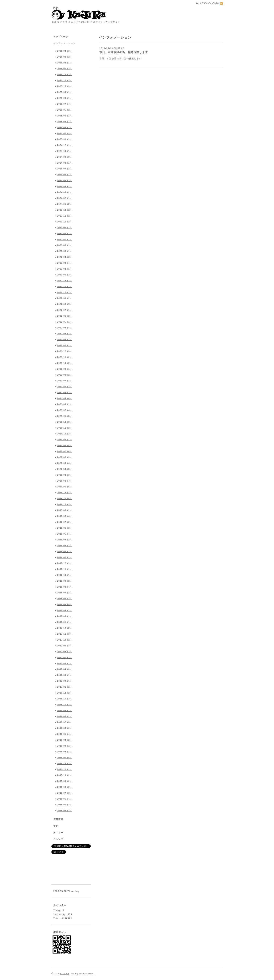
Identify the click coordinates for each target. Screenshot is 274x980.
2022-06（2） (65, 316)
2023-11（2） (65, 216)
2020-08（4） (65, 445)
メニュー (58, 833)
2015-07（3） (65, 793)
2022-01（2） (65, 345)
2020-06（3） (65, 457)
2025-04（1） (65, 122)
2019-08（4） (65, 516)
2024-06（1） (65, 175)
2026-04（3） (65, 51)
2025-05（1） (65, 116)
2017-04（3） (65, 669)
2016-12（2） (65, 693)
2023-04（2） (65, 257)
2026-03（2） (65, 57)
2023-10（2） (65, 222)
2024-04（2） (65, 186)
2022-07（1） (65, 310)
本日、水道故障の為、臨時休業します (124, 52)
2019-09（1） (65, 510)
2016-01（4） (65, 758)
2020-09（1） (65, 440)
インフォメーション (64, 43)
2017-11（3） (65, 634)
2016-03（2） (65, 746)
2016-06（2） (65, 728)
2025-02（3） (65, 133)
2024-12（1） (65, 145)
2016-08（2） (65, 716)
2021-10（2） (65, 363)
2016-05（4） (65, 734)
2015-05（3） (65, 805)
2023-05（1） (65, 251)
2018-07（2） (65, 593)
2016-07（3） (65, 722)
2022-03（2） (65, 334)
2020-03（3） (65, 475)
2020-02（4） (65, 481)
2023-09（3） (65, 228)
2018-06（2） (65, 599)
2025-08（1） (65, 98)
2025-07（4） (65, 104)
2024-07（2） (65, 169)
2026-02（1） (65, 63)
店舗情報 (58, 819)
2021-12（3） (65, 351)
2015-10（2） (65, 775)
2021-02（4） (65, 410)
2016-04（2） (65, 740)
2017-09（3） (65, 646)
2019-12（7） (65, 493)
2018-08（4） (65, 587)
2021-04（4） (65, 398)
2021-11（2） (65, 357)
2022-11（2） (65, 286)
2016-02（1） (65, 752)
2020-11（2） (65, 428)
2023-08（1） (65, 233)
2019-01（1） (65, 557)
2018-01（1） (65, 622)
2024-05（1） (65, 180)
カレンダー (59, 839)
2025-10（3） (65, 86)
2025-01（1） (65, 139)
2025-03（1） (65, 127)
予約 (56, 826)
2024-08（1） (65, 163)
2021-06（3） (65, 387)
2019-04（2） (65, 540)
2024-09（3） (65, 157)
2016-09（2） (65, 710)
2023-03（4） (65, 263)
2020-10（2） (65, 434)
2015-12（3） (65, 763)
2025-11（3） (65, 80)
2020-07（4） (65, 451)
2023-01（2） (65, 275)
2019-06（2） (65, 528)
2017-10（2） (65, 640)
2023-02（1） (65, 269)
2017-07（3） (65, 657)
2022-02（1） (65, 339)
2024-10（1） (65, 151)
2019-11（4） (65, 498)
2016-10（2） (65, 705)
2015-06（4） (65, 799)
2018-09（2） (65, 581)
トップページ (61, 37)
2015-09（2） (65, 781)
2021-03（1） (65, 404)
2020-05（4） (65, 463)
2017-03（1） (65, 675)
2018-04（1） (65, 610)
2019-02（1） (65, 551)
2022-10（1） (65, 292)
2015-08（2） (65, 787)
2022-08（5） (65, 304)
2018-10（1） (65, 575)
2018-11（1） (65, 569)
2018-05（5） (65, 604)
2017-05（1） (65, 663)
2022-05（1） (65, 322)
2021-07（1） (65, 381)
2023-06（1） (65, 245)
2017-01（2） (65, 687)
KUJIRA (65, 974)
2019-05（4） (65, 534)
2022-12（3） (65, 281)
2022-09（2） (65, 298)
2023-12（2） (65, 210)
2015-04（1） (65, 811)
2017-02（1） (65, 681)
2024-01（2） (65, 204)
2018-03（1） (65, 616)
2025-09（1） (65, 92)
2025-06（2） (65, 110)
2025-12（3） (65, 74)
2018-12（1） (65, 563)
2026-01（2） (65, 69)
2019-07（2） (65, 522)
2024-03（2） (65, 192)
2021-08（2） (65, 375)
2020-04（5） (65, 469)
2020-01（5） (65, 487)
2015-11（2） (65, 769)
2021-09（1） (65, 369)
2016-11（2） (65, 699)
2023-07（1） (65, 239)
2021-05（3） (65, 392)
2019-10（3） (65, 504)
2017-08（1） (65, 652)
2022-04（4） (65, 328)
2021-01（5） (65, 416)
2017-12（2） (65, 628)
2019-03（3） (65, 546)
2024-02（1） (65, 198)
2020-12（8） (65, 422)
